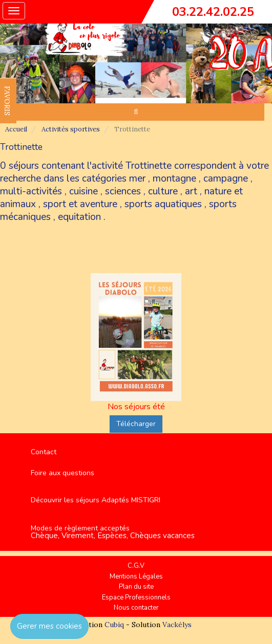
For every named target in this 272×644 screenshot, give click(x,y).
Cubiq (114, 625)
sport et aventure (80, 204)
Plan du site (136, 587)
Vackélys (177, 625)
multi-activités (31, 191)
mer (137, 179)
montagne (174, 179)
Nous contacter (136, 608)
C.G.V (136, 566)
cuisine (83, 191)
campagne (226, 179)
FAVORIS (7, 101)
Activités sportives (71, 129)
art (191, 191)
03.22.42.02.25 (213, 12)
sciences (123, 191)
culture (163, 191)
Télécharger (136, 424)
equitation (79, 217)
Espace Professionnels (136, 597)
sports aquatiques (163, 204)
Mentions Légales (136, 576)
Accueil (16, 129)
